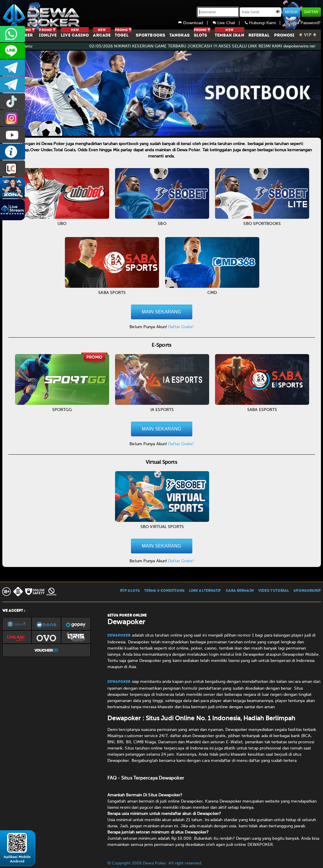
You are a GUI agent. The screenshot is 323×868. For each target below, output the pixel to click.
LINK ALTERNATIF (205, 591)
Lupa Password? (303, 23)
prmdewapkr (13, 101)
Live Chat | (229, 23)
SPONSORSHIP (307, 591)
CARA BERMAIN (240, 591)
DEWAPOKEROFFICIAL (13, 135)
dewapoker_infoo (13, 68)
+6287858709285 (13, 34)
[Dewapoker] (42, 15)
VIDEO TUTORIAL (274, 591)
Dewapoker (119, 636)
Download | (195, 23)
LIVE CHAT (13, 168)
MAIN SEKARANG (161, 312)
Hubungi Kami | (265, 23)
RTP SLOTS (130, 591)
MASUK (292, 12)
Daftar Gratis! (181, 327)
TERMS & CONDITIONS (164, 591)
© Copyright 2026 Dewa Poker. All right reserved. (155, 863)
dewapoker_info (13, 84)
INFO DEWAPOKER (13, 152)
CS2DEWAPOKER (13, 51)
